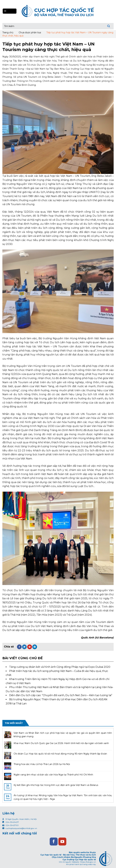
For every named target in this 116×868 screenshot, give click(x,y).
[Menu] (10, 11)
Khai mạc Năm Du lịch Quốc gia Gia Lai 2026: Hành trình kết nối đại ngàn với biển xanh (61, 743)
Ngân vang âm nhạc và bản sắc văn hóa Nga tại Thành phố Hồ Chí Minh (53, 775)
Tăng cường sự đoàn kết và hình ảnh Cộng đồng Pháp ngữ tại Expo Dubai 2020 (60, 667)
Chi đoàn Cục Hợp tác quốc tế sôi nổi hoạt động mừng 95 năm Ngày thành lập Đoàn (60, 754)
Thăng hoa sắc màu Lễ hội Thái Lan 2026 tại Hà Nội (42, 764)
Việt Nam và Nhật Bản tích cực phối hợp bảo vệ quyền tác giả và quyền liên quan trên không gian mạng (63, 735)
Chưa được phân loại (30, 33)
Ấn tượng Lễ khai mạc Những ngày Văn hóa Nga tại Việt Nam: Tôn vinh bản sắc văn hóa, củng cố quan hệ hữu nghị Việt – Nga (63, 797)
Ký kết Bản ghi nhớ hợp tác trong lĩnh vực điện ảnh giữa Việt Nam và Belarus (56, 785)
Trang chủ (8, 33)
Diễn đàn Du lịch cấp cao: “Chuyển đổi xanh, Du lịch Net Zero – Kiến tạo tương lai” (61, 695)
